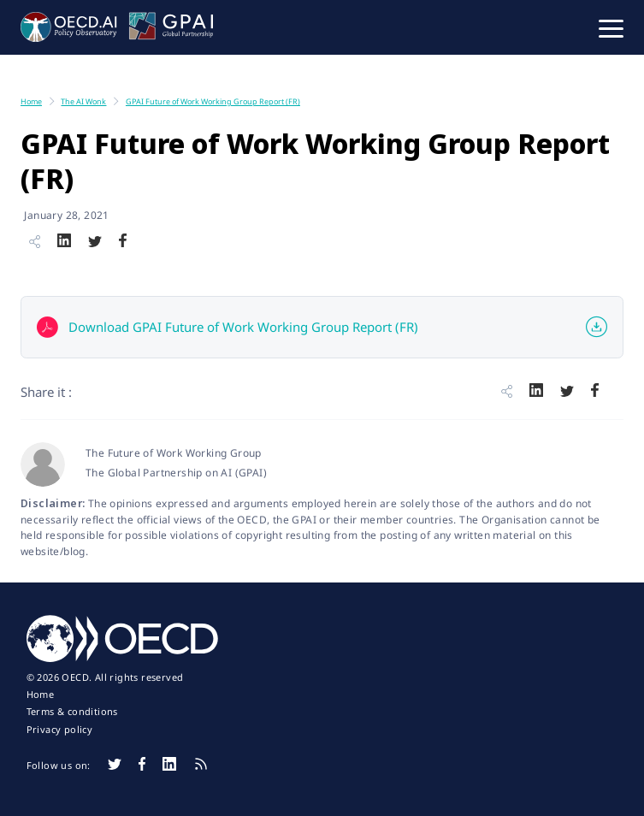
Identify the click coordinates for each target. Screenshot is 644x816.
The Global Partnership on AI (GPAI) (176, 473)
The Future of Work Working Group (174, 453)
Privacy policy (60, 730)
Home (41, 695)
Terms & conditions (72, 712)
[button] (611, 27)
